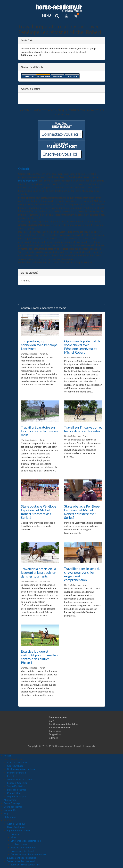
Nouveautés (10, 810)
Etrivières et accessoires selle (26, 841)
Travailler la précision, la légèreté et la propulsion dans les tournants (39, 572)
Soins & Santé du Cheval (20, 779)
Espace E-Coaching (17, 783)
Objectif (24, 169)
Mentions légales (58, 717)
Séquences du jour (17, 796)
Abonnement (10, 800)
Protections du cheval (22, 851)
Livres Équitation (16, 827)
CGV (52, 721)
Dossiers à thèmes (17, 790)
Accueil (8, 756)
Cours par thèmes (13, 807)
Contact (53, 738)
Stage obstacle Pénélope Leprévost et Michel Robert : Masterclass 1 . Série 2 (82, 512)
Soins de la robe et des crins (25, 865)
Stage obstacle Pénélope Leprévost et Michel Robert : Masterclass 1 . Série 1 (39, 512)
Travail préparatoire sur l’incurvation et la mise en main (39, 431)
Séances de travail (17, 773)
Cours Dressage (12, 803)
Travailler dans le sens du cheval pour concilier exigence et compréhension (82, 574)
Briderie (15, 834)
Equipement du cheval (19, 830)
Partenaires (55, 731)
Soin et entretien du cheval (21, 861)
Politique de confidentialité (63, 724)
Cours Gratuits (15, 766)
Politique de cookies (60, 727)
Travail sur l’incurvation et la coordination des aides (83, 429)
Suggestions (55, 734)
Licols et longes (19, 844)
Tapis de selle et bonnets (23, 847)
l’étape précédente (28, 181)
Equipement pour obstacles (22, 858)
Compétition (14, 793)
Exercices (12, 776)
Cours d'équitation (17, 762)
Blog (6, 813)
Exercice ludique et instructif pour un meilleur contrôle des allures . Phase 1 (40, 657)
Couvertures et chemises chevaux (28, 854)
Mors (14, 837)
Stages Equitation (16, 786)
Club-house (10, 817)
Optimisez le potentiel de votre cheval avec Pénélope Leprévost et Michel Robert (82, 347)
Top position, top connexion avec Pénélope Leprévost (39, 345)
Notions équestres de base (21, 769)
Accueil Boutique (16, 824)
